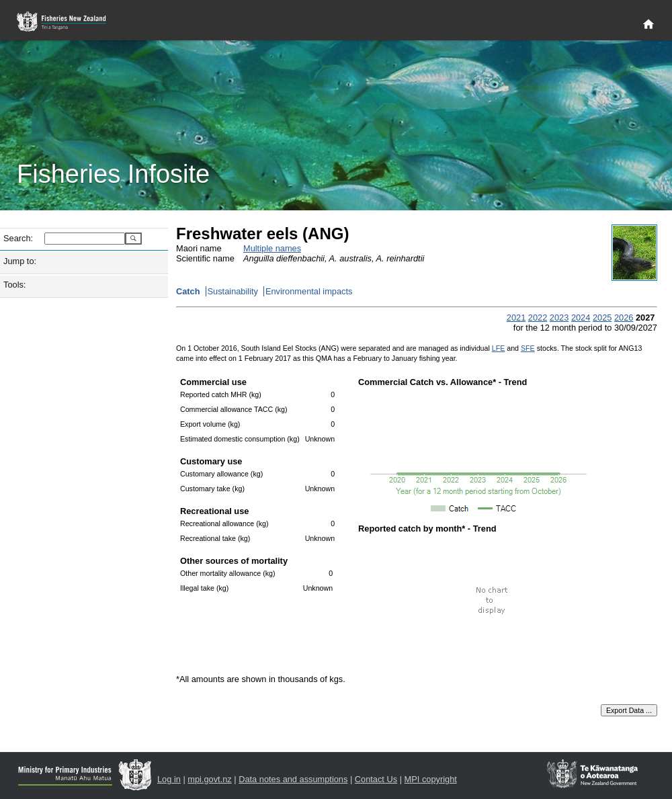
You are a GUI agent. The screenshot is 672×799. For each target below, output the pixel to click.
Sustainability (233, 291)
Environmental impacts (309, 291)
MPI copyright (431, 779)
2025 (602, 318)
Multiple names (272, 248)
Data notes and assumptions (293, 779)
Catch (188, 291)
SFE (528, 348)
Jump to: (20, 261)
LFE (499, 348)
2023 (559, 318)
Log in (169, 779)
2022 (538, 318)
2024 (581, 318)
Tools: (14, 285)
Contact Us (376, 779)
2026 (624, 318)
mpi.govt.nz (209, 779)
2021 (516, 318)
